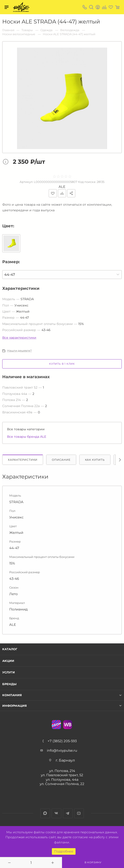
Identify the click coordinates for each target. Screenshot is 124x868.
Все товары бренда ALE (27, 437)
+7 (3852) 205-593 (62, 741)
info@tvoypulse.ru (62, 750)
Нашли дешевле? (20, 351)
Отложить (53, 193)
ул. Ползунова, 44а (62, 779)
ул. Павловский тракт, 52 (62, 775)
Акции (8, 661)
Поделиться (71, 193)
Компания (12, 695)
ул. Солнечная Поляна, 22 (62, 784)
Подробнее (64, 851)
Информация (15, 706)
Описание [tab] (61, 460)
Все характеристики (19, 338)
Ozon (56, 725)
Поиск (91, 7)
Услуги (9, 672)
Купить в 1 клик (62, 364)
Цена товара (7, 162)
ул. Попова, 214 (62, 771)
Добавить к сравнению (62, 193)
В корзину (93, 862)
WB (68, 725)
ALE (62, 187)
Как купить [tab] (95, 460)
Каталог (10, 649)
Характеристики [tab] (23, 460)
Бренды (9, 684)
